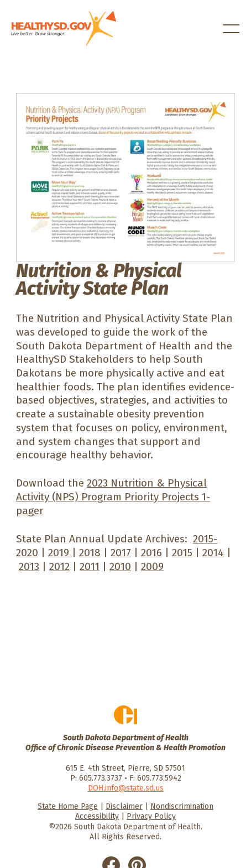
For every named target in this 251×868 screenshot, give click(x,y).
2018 (90, 553)
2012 (59, 566)
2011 (90, 566)
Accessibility (97, 816)
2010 (120, 566)
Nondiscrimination (182, 806)
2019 (60, 553)
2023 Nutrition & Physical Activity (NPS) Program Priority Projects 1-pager (113, 496)
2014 (213, 553)
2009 (152, 566)
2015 (182, 553)
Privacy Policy (151, 816)
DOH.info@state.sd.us (126, 788)
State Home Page (68, 806)
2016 (151, 553)
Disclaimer (124, 806)
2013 (29, 566)
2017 (121, 553)
